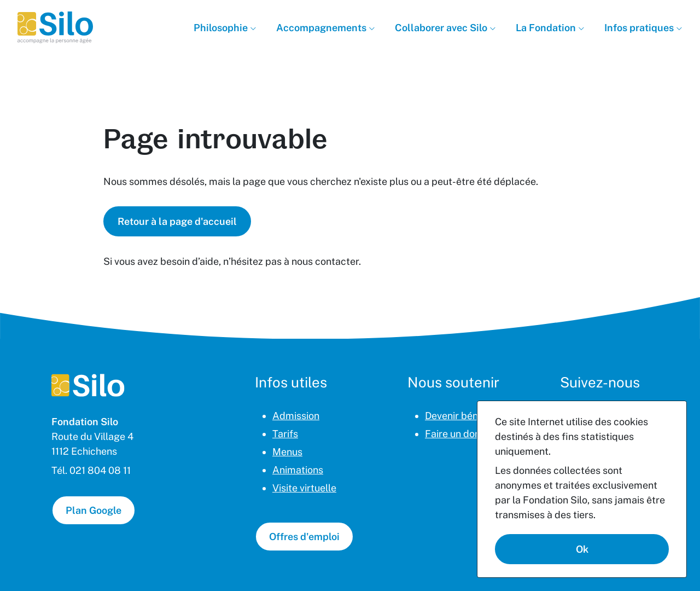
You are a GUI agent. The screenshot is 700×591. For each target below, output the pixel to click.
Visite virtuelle (304, 488)
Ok (582, 549)
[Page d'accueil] (88, 385)
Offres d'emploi (304, 537)
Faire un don (453, 434)
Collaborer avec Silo (442, 28)
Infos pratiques (640, 28)
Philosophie (222, 28)
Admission (296, 416)
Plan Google (94, 510)
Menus (287, 452)
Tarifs (285, 434)
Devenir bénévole (463, 416)
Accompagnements (322, 28)
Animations (298, 470)
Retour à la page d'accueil (177, 221)
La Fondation (547, 28)
